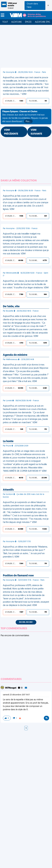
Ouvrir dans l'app (32, 6)
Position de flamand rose (18, 576)
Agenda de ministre (15, 355)
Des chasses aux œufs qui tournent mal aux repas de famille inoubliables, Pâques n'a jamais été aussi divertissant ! (25, 117)
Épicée (28, 22)
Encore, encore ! (26, 622)
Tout (5, 22)
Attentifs (8, 490)
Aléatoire (17, 22)
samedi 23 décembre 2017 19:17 (16, 695)
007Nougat (11, 688)
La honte (8, 441)
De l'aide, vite (11, 307)
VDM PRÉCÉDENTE (11, 132)
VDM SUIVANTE (36, 132)
